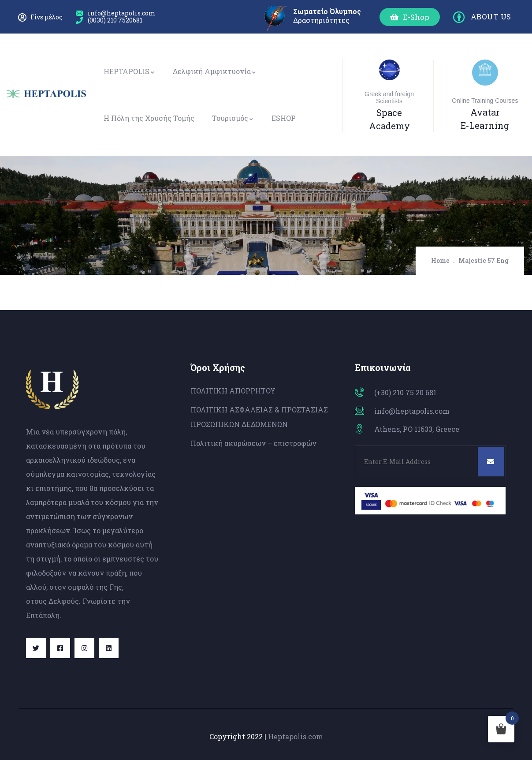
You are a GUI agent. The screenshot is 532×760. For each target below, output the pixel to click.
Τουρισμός (233, 118)
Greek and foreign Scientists (389, 97)
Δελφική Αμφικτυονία (215, 71)
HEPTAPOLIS (129, 71)
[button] (410, 17)
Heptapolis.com (296, 736)
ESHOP (284, 118)
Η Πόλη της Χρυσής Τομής (149, 118)
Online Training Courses (485, 101)
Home (440, 260)
